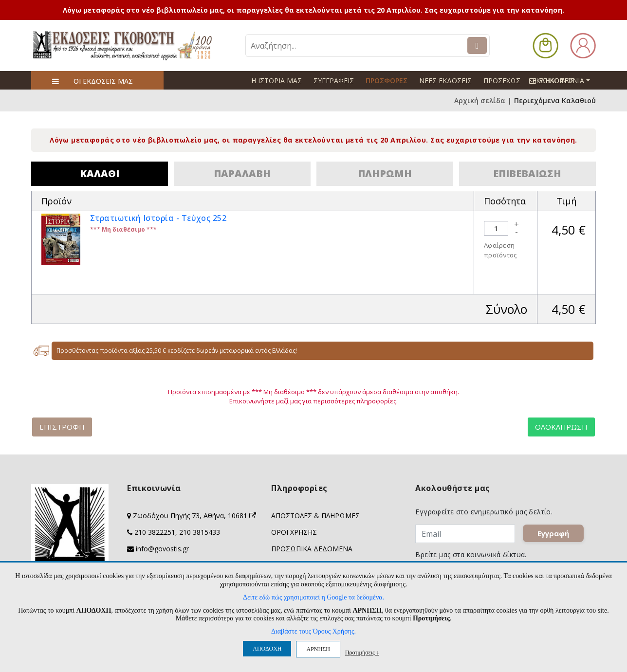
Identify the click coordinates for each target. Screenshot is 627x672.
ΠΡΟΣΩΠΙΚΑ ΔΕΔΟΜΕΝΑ (312, 549)
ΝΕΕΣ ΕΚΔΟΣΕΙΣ (445, 81)
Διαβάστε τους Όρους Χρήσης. (313, 631)
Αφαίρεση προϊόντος (500, 250)
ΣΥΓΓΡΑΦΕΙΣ (334, 81)
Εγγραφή (554, 533)
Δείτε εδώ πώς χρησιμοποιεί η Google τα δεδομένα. (313, 597)
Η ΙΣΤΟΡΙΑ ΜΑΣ (277, 81)
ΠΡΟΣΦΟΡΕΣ (387, 81)
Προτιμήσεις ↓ (362, 652)
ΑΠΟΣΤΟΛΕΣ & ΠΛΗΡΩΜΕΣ (315, 516)
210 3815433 (200, 532)
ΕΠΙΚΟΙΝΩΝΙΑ (564, 80)
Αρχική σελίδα (480, 100)
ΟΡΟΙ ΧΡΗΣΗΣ (294, 532)
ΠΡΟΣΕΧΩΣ (502, 81)
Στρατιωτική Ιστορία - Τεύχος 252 (158, 218)
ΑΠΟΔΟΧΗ (267, 649)
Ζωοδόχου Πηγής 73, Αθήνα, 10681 (194, 516)
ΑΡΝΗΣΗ (318, 649)
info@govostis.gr (162, 549)
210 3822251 (155, 532)
